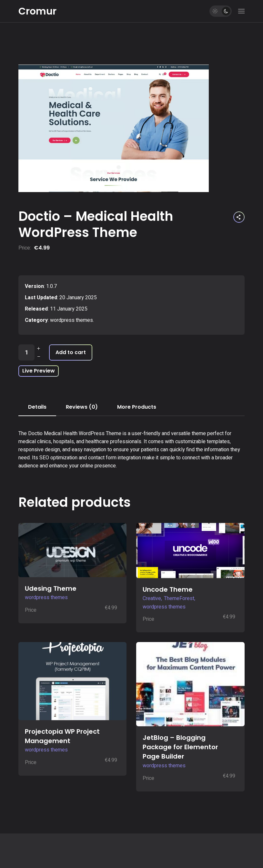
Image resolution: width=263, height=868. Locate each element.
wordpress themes (71, 320)
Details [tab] (37, 407)
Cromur (37, 11)
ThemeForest (179, 598)
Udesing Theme (51, 588)
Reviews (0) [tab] (82, 407)
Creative (152, 598)
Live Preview (39, 371)
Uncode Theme (168, 589)
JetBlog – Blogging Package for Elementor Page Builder (180, 747)
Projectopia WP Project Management (62, 736)
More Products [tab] (137, 407)
